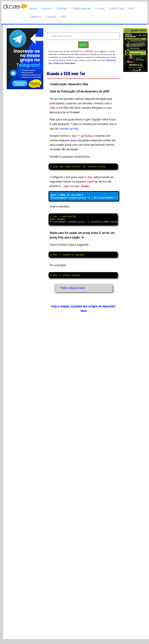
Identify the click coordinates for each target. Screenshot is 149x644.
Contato (51, 17)
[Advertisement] (82, 472)
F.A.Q (131, 8)
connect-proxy (69, 129)
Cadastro (35, 17)
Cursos (100, 8)
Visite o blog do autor (73, 288)
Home (33, 8)
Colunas (62, 8)
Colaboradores (81, 8)
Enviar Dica (117, 8)
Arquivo (47, 8)
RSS (63, 17)
